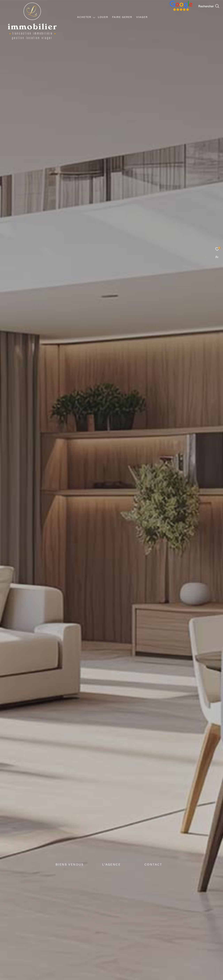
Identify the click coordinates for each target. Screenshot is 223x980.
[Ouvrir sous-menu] (94, 17)
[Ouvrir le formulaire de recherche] (209, 6)
